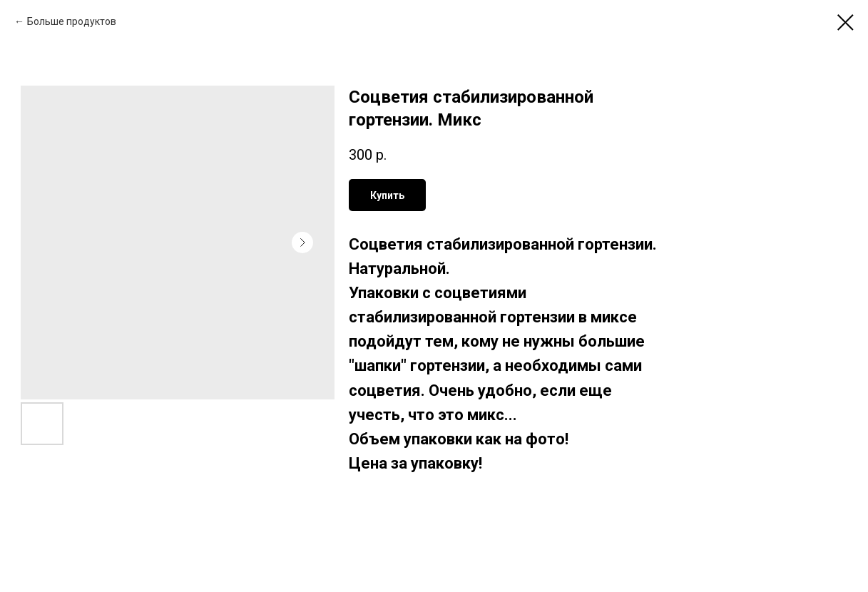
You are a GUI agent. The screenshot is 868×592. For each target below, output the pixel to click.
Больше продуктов (72, 21)
